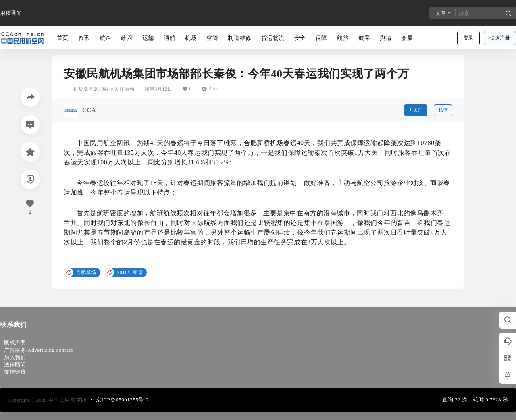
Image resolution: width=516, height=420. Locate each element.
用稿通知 (11, 13)
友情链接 (15, 372)
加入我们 (15, 357)
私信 (443, 110)
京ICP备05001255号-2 (122, 400)
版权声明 (15, 342)
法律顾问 (15, 365)
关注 (416, 110)
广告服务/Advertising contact (38, 350)
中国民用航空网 (67, 400)
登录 (468, 38)
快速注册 (500, 38)
